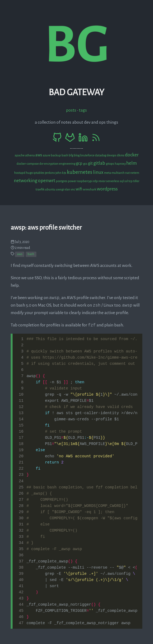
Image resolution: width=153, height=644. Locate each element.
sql (122, 181)
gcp (80, 163)
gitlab (100, 163)
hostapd (20, 173)
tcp (131, 181)
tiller (136, 181)
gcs (86, 164)
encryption (52, 164)
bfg (71, 155)
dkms (121, 155)
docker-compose (28, 164)
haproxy (121, 164)
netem (135, 173)
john (59, 173)
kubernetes (80, 172)
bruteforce (88, 155)
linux (99, 172)
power (72, 181)
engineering (68, 164)
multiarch (118, 173)
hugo (30, 173)
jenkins (50, 173)
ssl (126, 181)
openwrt (47, 181)
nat (128, 173)
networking (26, 181)
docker (132, 155)
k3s (64, 173)
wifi (79, 189)
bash (65, 155)
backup (56, 155)
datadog (101, 155)
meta (108, 173)
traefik (40, 189)
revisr (102, 181)
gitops (110, 164)
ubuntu (50, 189)
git (91, 163)
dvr (42, 164)
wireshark (90, 189)
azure (47, 155)
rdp (96, 181)
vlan (68, 189)
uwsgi (60, 189)
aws (39, 155)
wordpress (107, 189)
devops (112, 155)
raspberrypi (85, 181)
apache (20, 155)
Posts (71, 110)
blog (77, 155)
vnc (73, 189)
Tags (83, 110)
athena (30, 155)
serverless (113, 181)
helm (131, 163)
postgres (62, 181)
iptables (39, 173)
